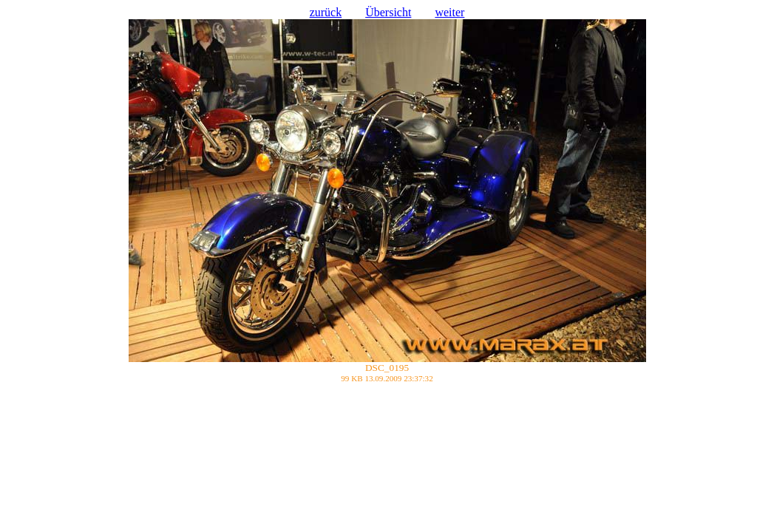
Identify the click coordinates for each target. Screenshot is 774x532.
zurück (326, 12)
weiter (449, 12)
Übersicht (388, 12)
